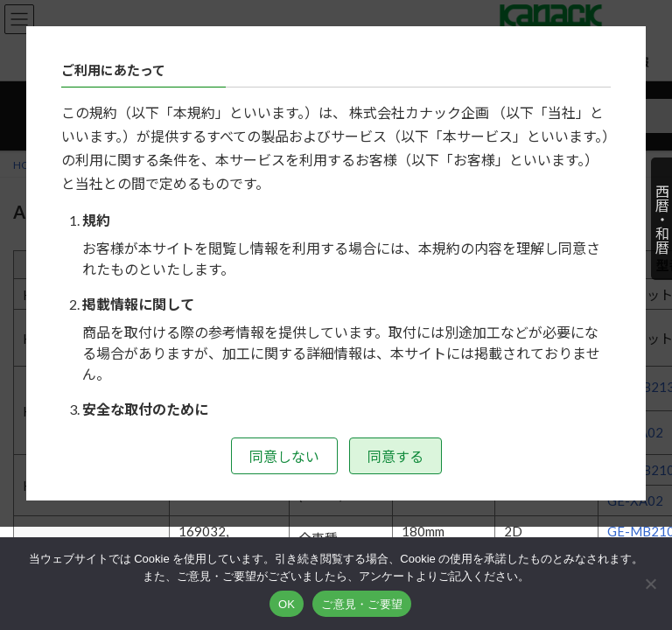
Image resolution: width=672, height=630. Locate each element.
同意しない (284, 456)
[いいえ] (650, 584)
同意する (395, 456)
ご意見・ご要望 (362, 604)
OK (287, 604)
